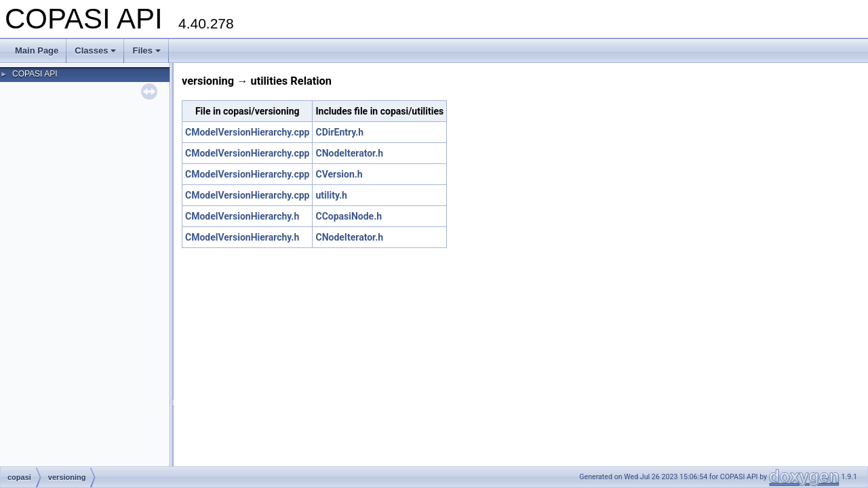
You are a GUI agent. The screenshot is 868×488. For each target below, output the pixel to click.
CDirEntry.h (339, 132)
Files (146, 50)
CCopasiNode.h (349, 216)
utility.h (331, 195)
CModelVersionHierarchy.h (242, 216)
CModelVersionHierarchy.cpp (247, 132)
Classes (95, 50)
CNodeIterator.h (349, 153)
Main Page (37, 50)
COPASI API (35, 74)
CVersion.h (339, 174)
